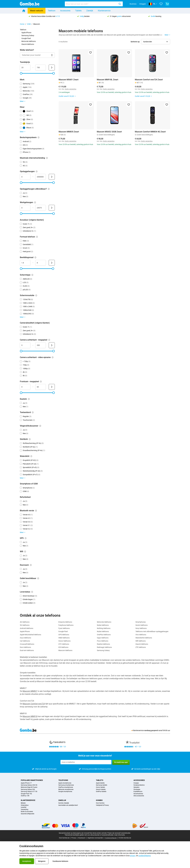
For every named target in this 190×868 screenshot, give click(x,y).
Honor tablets (100, 787)
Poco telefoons (103, 641)
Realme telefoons (103, 644)
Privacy (74, 838)
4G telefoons (25, 622)
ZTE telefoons (141, 647)
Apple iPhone (26, 33)
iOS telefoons (63, 647)
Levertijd (24, 807)
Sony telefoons (141, 628)
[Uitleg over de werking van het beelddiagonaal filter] (35, 257)
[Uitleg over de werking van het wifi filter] (25, 552)
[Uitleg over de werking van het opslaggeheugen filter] (37, 171)
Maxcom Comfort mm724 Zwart (149, 80)
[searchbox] (91, 4)
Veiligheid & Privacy (102, 805)
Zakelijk (90, 11)
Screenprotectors (139, 785)
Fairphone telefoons (66, 625)
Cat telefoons (25, 641)
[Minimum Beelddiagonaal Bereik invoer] (25, 263)
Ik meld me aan (121, 762)
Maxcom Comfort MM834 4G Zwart (150, 132)
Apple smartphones (65, 783)
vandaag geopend (151, 730)
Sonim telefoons (142, 625)
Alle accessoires (139, 796)
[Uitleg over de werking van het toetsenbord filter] (33, 412)
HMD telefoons (64, 638)
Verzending (25, 810)
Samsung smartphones (66, 785)
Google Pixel (26, 38)
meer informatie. (120, 835)
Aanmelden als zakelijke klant (68, 805)
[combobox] (94, 4)
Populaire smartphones (32, 780)
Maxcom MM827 (30, 691)
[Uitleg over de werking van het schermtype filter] (32, 275)
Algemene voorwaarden (95, 838)
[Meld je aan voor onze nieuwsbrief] (86, 762)
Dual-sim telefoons (27, 650)
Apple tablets (100, 783)
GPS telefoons (64, 635)
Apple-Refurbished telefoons (30, 635)
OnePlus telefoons (104, 635)
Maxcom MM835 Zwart (69, 132)
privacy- (133, 856)
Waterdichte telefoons (144, 638)
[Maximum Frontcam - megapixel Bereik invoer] (41, 387)
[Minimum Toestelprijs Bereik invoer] (25, 68)
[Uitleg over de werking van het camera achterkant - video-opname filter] (53, 357)
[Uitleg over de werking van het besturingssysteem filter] (39, 137)
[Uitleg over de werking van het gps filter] (26, 538)
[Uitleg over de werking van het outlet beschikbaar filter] (38, 578)
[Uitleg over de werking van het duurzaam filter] (31, 565)
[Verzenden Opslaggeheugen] (52, 177)
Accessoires (65, 11)
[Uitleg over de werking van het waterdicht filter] (31, 456)
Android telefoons (27, 628)
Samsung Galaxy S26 (28, 789)
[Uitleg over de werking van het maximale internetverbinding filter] (47, 158)
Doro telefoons (25, 647)
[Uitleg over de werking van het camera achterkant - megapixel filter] (49, 340)
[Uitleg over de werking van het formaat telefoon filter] (37, 237)
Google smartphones (65, 792)
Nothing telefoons (104, 628)
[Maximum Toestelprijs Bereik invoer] (41, 68)
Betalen (23, 803)
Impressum (82, 838)
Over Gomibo (100, 803)
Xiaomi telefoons (28, 44)
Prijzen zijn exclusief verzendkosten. (119, 833)
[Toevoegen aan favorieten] (91, 53)
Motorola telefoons (29, 41)
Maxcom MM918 (30, 716)
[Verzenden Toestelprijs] (52, 68)
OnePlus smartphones (66, 787)
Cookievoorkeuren (111, 838)
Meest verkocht (37, 11)
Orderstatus (25, 805)
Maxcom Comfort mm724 (34, 704)
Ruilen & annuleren (27, 812)
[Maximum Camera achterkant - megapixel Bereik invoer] (41, 345)
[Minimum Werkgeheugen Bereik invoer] (25, 208)
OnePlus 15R (25, 796)
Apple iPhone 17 (26, 783)
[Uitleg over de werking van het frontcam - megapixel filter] (41, 382)
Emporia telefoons (65, 622)
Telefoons (63, 780)
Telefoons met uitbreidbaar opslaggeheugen (152, 631)
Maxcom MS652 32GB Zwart (109, 132)
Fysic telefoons (64, 628)
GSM (29, 24)
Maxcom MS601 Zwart (69, 80)
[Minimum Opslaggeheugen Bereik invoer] (25, 177)
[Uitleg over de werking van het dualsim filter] (29, 399)
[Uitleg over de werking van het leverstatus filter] (32, 592)
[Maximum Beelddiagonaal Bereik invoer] (41, 263)
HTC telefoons (64, 644)
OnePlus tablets (101, 792)
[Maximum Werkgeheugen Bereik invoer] (41, 208)
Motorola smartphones (66, 789)
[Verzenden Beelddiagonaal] (52, 263)
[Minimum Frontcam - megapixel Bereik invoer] (25, 387)
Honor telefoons (64, 641)
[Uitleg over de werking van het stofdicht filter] (30, 439)
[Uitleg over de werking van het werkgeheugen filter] (35, 202)
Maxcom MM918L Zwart (107, 80)
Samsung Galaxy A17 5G (29, 792)
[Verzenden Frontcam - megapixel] (52, 387)
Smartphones (141, 622)
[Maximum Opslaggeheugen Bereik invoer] (41, 177)
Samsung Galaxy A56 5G (29, 785)
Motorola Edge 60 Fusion (29, 787)
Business (133, 4)
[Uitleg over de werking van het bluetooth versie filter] (36, 511)
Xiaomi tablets (101, 789)
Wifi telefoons (141, 641)
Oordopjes (137, 789)
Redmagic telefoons (104, 647)
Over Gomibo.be (64, 838)
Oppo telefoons (103, 638)
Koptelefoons (138, 792)
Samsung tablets (102, 785)
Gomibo (99, 800)
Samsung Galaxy (28, 35)
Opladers (136, 787)
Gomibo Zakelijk (64, 803)
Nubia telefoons (103, 631)
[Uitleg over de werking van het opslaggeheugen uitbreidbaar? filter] (49, 189)
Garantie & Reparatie (28, 814)
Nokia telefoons (103, 625)
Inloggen (143, 4)
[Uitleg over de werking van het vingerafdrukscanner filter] (40, 426)
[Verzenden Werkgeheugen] (52, 208)
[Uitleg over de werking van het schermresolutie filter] (36, 295)
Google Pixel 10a (26, 794)
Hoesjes (136, 783)
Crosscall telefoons (27, 644)
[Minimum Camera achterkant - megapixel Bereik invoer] (25, 345)
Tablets (78, 11)
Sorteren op (135, 42)
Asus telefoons (25, 638)
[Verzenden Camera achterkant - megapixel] (52, 345)
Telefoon (52, 11)
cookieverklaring (144, 856)
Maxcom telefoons (65, 650)
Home (22, 24)
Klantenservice (104, 11)
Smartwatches (138, 794)
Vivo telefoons (141, 635)
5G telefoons (25, 625)
